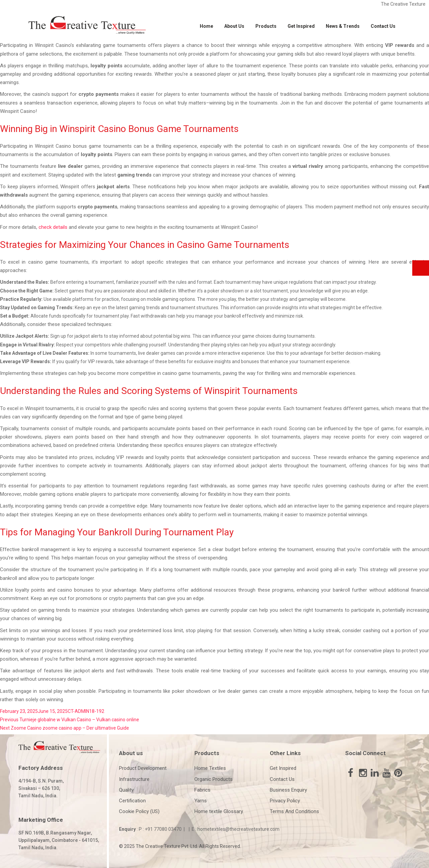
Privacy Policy (285, 801)
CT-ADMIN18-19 (85, 711)
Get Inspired (301, 26)
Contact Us (383, 26)
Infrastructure (134, 779)
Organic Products (213, 779)
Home (206, 26)
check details (53, 227)
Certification (132, 801)
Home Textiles (210, 768)
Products (266, 26)
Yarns (201, 801)
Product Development (143, 768)
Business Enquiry (288, 790)
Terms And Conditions (294, 811)
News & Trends (343, 26)
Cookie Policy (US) (139, 811)
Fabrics (202, 790)
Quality (126, 790)
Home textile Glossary (219, 811)
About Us (234, 26)
